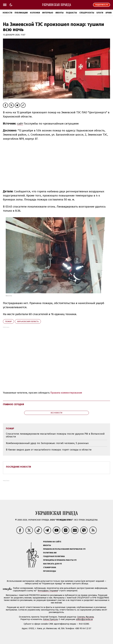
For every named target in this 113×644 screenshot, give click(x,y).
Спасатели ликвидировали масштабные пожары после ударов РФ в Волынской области (55, 435)
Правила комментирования (66, 393)
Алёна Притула (50, 619)
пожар (8, 321)
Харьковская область (28, 321)
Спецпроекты (87, 13)
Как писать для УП (52, 564)
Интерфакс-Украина (48, 591)
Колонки (35, 13)
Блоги (100, 13)
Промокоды (50, 571)
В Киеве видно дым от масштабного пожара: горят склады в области (49, 450)
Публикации (21, 13)
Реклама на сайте (52, 542)
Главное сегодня (13, 404)
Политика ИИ (50, 553)
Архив (109, 13)
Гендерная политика (54, 556)
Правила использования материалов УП (64, 549)
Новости (7, 13)
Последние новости (19, 467)
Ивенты (60, 13)
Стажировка (50, 567)
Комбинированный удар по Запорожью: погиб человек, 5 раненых (47, 443)
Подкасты (71, 13)
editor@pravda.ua (84, 619)
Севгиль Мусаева (85, 617)
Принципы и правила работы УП (60, 560)
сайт (20, 124)
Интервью (48, 13)
